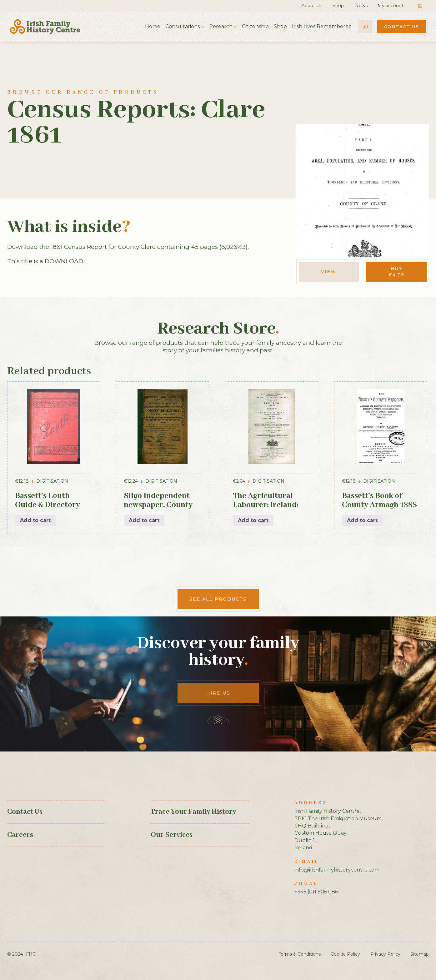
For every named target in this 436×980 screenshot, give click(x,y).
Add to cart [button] (35, 520)
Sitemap (420, 954)
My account (391, 6)
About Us (312, 6)
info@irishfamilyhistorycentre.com (337, 870)
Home (153, 26)
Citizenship (255, 26)
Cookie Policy (345, 954)
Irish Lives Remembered (322, 26)
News (361, 6)
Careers (20, 835)
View (329, 272)
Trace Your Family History (193, 812)
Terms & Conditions (300, 954)
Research (221, 26)
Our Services (172, 835)
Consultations (183, 26)
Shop (338, 6)
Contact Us (402, 27)
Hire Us (218, 693)
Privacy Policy (385, 954)
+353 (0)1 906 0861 (317, 892)
